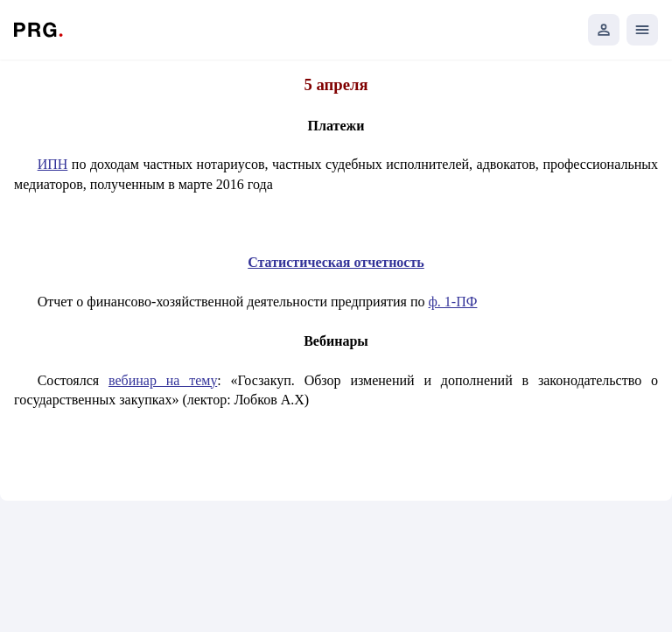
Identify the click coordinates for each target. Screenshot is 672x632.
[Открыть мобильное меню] (642, 30)
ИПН (53, 164)
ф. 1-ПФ (453, 302)
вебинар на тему (163, 380)
